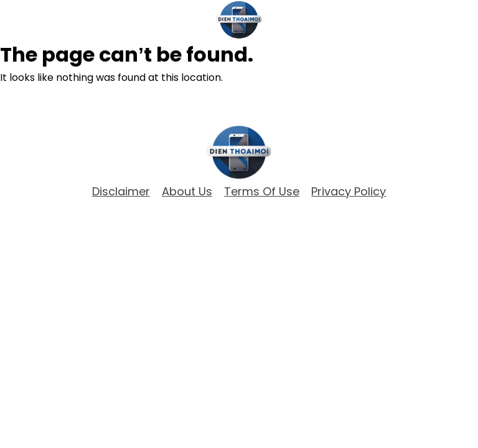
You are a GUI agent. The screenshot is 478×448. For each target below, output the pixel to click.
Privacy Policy (349, 192)
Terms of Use (262, 192)
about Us (187, 192)
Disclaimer (121, 192)
